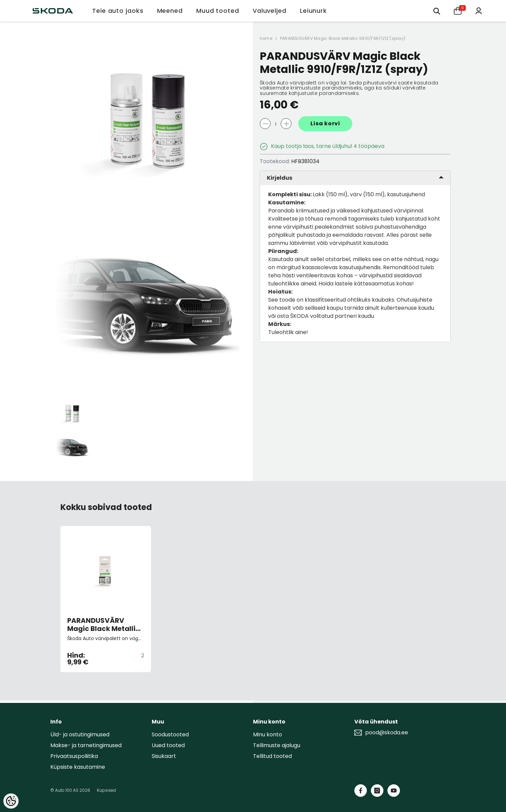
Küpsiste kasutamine (78, 767)
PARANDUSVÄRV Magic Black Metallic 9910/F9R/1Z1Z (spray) (343, 38)
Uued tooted (168, 745)
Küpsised (106, 790)
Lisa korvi (325, 123)
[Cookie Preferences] (11, 801)
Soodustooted (170, 734)
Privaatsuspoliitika (74, 756)
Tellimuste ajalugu (277, 745)
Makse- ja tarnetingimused (86, 745)
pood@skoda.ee (387, 733)
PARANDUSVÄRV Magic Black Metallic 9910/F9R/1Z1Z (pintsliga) (104, 625)
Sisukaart (164, 756)
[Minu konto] (479, 10)
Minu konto (268, 734)
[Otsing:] (437, 11)
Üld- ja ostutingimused (80, 734)
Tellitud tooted (272, 756)
